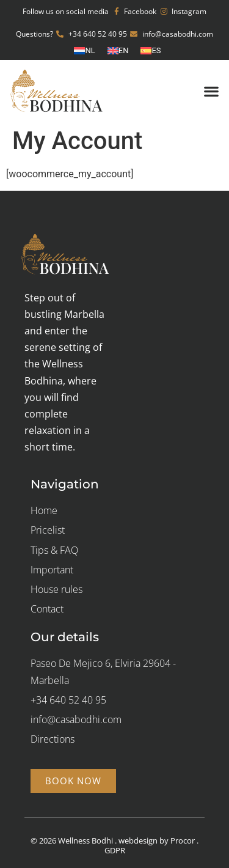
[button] (211, 91)
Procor (183, 840)
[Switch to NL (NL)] (84, 50)
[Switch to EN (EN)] (118, 50)
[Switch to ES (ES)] (151, 50)
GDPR (115, 850)
